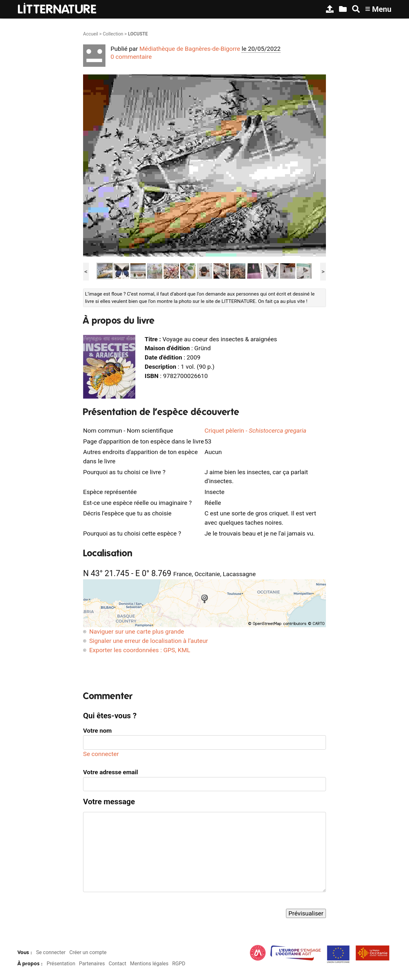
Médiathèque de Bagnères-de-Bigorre (190, 49)
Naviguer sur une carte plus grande (137, 632)
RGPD (179, 964)
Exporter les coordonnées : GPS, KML (140, 650)
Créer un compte (88, 952)
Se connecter (101, 754)
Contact (117, 964)
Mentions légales (149, 964)
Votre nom (97, 731)
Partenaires (92, 964)
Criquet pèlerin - (255, 431)
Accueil (91, 34)
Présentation (61, 964)
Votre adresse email (111, 772)
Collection (113, 34)
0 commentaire (131, 57)
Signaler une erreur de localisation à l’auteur (149, 641)
